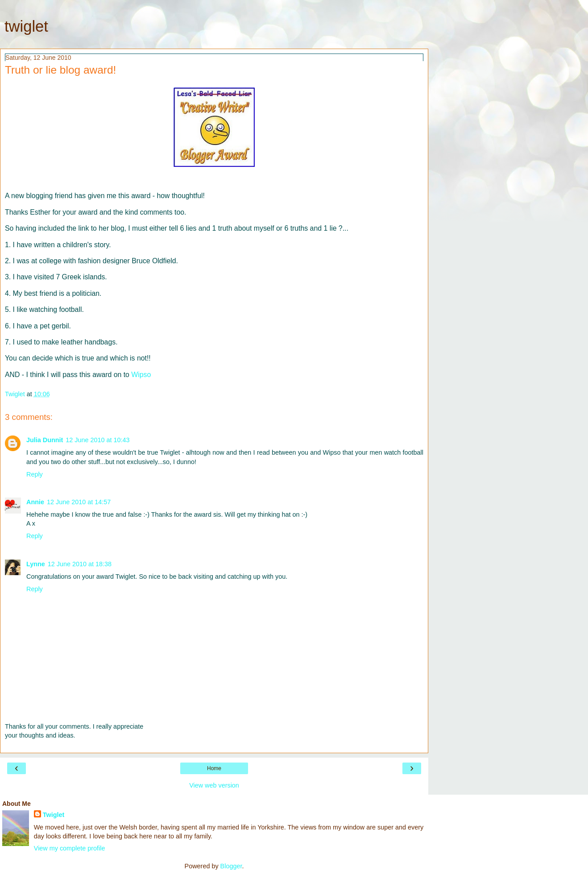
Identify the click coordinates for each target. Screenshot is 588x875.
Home (214, 768)
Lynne (36, 564)
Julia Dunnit (45, 440)
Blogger (231, 866)
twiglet (26, 26)
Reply (35, 474)
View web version (214, 785)
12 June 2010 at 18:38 (80, 564)
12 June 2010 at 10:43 (97, 440)
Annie (35, 502)
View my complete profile (70, 848)
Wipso (141, 375)
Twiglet (54, 815)
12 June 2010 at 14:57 (79, 502)
